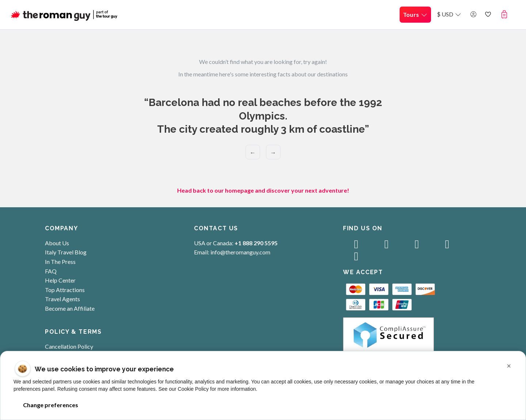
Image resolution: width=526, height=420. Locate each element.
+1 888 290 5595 (256, 243)
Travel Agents (62, 299)
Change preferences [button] (50, 405)
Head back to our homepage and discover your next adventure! (263, 190)
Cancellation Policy (69, 346)
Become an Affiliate (70, 308)
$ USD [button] (449, 14)
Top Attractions (65, 290)
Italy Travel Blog (66, 252)
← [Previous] (253, 152)
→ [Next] (273, 152)
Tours (415, 14)
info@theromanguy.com (240, 252)
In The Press (60, 262)
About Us (57, 243)
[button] (506, 14)
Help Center (60, 280)
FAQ (51, 271)
